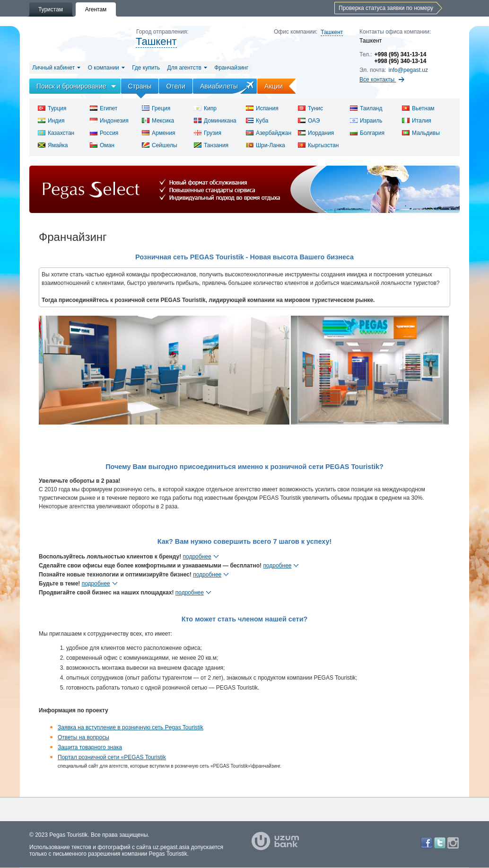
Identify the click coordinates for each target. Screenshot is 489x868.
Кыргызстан (318, 145)
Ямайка (53, 145)
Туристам (51, 9)
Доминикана (215, 121)
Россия (104, 133)
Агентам (96, 9)
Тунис (310, 108)
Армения (158, 133)
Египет (104, 108)
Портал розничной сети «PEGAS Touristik (112, 757)
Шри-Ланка (266, 145)
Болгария (367, 133)
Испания (262, 108)
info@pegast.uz (408, 70)
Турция (52, 108)
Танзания (211, 145)
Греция (156, 108)
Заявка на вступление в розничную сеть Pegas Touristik (131, 727)
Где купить (146, 68)
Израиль (366, 121)
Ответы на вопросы (83, 737)
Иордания (316, 133)
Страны (140, 86)
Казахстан (56, 133)
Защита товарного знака (90, 747)
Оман (102, 145)
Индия (51, 121)
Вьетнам (418, 108)
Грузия (208, 133)
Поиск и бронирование (71, 86)
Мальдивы (421, 133)
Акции (280, 86)
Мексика (158, 121)
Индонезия (109, 121)
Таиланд (366, 108)
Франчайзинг (231, 68)
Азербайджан (269, 133)
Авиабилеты (219, 86)
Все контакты (382, 80)
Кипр (205, 108)
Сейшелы (160, 145)
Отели (175, 86)
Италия (417, 121)
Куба (257, 121)
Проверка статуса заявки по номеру (386, 8)
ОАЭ (309, 121)
